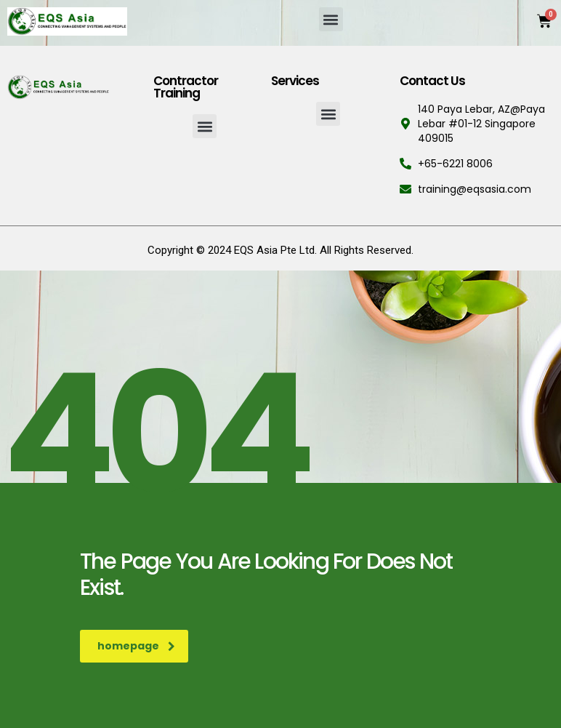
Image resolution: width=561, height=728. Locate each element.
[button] (331, 19)
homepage (136, 646)
